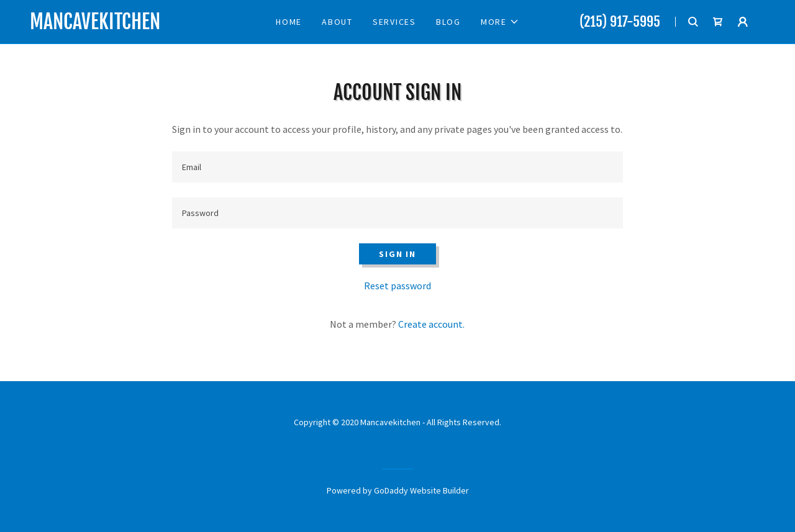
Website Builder (439, 490)
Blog (448, 22)
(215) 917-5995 (620, 21)
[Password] (397, 213)
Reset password (397, 286)
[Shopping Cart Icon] (718, 22)
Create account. (431, 324)
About (337, 22)
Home (289, 22)
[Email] (397, 167)
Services (394, 22)
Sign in (397, 254)
